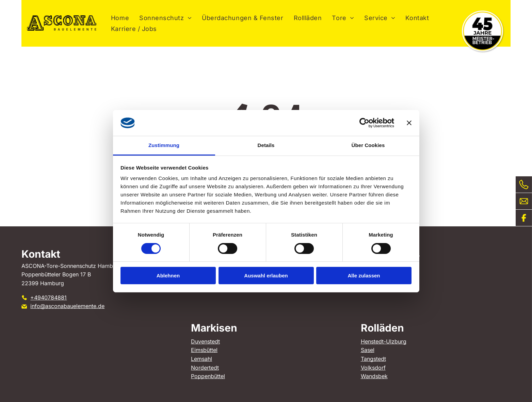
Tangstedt (373, 359)
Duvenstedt (205, 341)
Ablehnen (168, 276)
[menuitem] (120, 18)
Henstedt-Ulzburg (384, 341)
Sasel (368, 350)
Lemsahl (201, 359)
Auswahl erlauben (266, 276)
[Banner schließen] (409, 123)
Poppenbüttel (208, 376)
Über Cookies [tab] (368, 145)
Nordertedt (205, 368)
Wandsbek (374, 376)
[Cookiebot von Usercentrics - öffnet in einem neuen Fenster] (364, 123)
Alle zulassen (364, 276)
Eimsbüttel (204, 350)
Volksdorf (373, 368)
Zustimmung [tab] (164, 145)
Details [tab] (266, 145)
